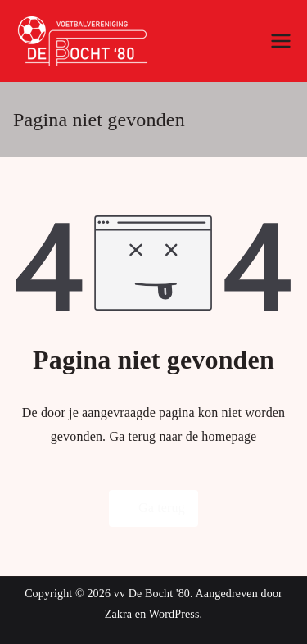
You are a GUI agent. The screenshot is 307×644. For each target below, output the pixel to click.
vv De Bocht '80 (152, 594)
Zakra (118, 614)
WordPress (174, 614)
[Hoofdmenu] (281, 41)
